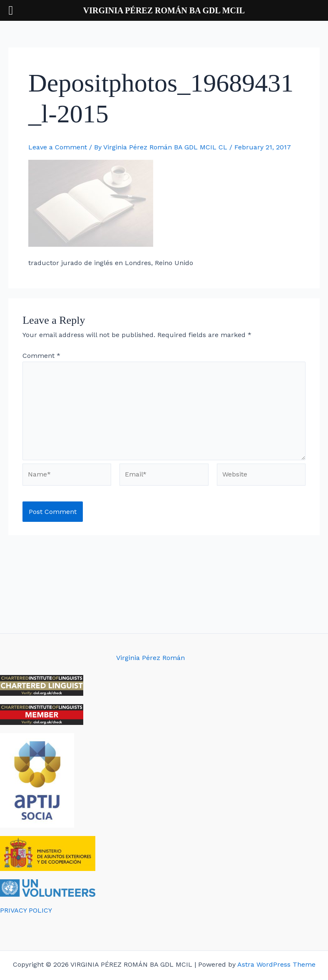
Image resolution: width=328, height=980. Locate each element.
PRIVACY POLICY (26, 910)
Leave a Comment (58, 147)
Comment (41, 356)
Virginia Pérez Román (150, 658)
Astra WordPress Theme (276, 964)
